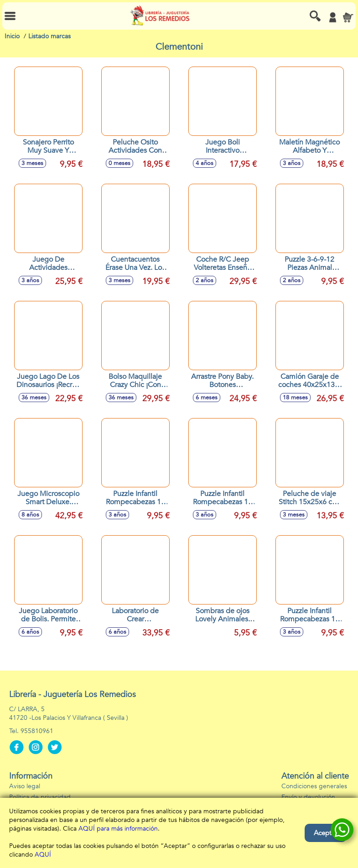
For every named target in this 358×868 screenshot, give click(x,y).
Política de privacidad (40, 797)
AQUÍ (43, 855)
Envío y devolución (308, 797)
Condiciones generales (314, 786)
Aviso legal (25, 786)
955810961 (37, 731)
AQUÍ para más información (118, 829)
